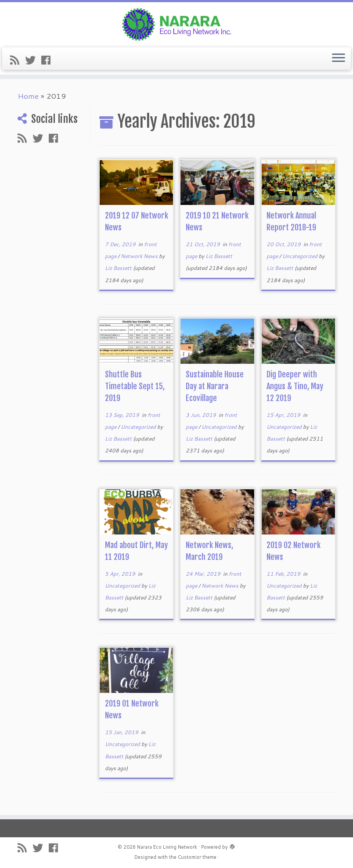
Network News (140, 256)
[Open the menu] (339, 59)
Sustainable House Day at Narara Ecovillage (215, 386)
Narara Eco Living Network (167, 847)
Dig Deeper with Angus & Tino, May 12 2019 (295, 386)
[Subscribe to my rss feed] (18, 60)
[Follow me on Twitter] (33, 60)
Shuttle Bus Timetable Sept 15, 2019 (135, 386)
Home (28, 96)
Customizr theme (197, 857)
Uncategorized (301, 256)
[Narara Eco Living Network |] (176, 24)
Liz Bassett (118, 268)
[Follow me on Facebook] (49, 60)
